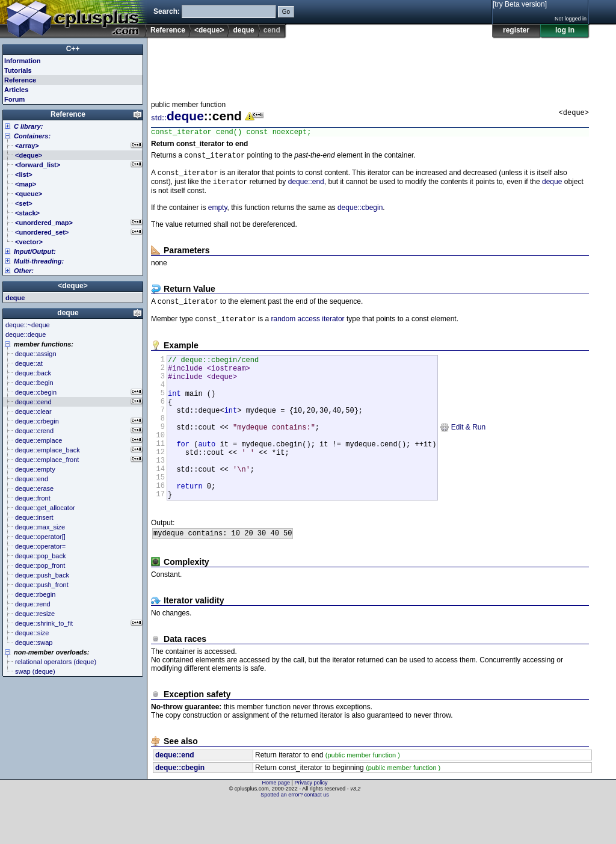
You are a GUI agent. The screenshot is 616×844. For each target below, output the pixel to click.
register (516, 30)
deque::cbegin (360, 213)
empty (218, 213)
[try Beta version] (520, 4)
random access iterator (308, 327)
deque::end (306, 187)
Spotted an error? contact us (295, 835)
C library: (28, 126)
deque (243, 30)
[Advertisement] (370, 66)
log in (565, 30)
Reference (168, 30)
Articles (16, 90)
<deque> (209, 30)
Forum (14, 99)
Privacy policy (311, 823)
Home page (276, 823)
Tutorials (18, 70)
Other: (24, 271)
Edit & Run (462, 451)
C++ (73, 49)
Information (23, 61)
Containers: (32, 136)
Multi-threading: (39, 261)
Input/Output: (35, 251)
